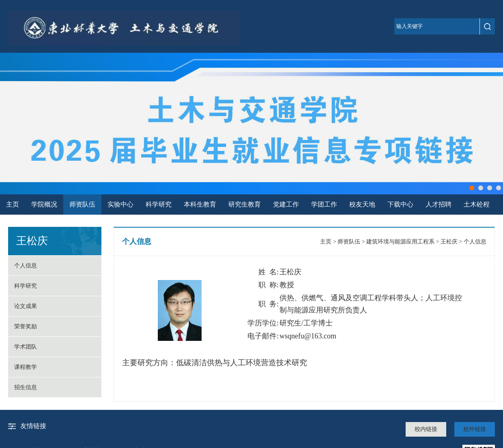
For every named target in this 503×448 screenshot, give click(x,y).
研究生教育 (245, 204)
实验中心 (120, 204)
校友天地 (362, 204)
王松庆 (449, 242)
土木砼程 (477, 204)
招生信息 (26, 387)
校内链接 (426, 429)
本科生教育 (200, 204)
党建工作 (286, 204)
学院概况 (44, 204)
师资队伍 (82, 204)
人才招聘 (439, 204)
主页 (13, 204)
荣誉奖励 (26, 326)
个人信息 (26, 266)
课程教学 (26, 367)
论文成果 (26, 306)
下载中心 (400, 204)
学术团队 (26, 347)
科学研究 (159, 204)
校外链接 (475, 429)
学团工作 (324, 204)
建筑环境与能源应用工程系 (400, 242)
